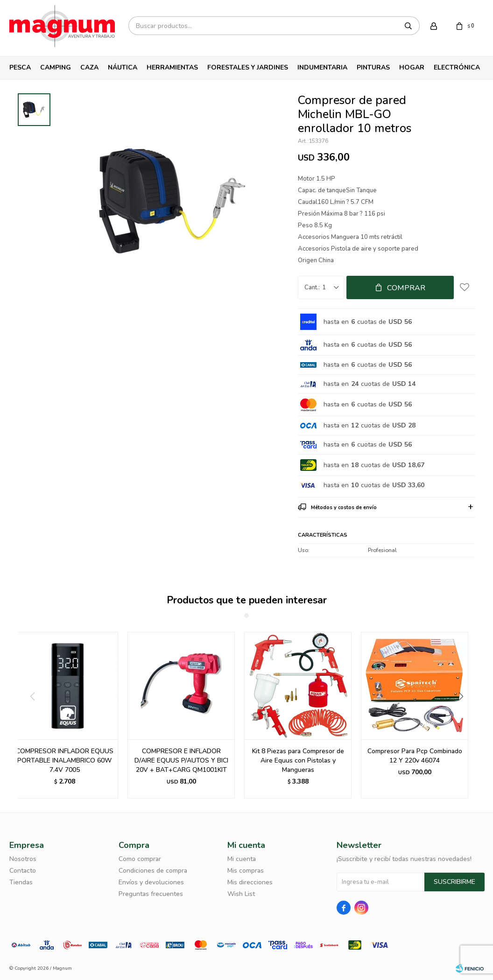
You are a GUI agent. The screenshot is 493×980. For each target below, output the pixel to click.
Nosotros (23, 859)
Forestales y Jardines (248, 67)
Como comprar (140, 859)
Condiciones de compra (153, 871)
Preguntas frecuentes (151, 894)
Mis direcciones (250, 882)
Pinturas (373, 67)
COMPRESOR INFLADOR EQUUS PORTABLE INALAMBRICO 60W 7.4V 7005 (65, 760)
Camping (56, 67)
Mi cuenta (242, 859)
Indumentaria (322, 67)
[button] (464, 715)
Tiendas (21, 882)
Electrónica (457, 67)
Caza (89, 67)
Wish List (241, 894)
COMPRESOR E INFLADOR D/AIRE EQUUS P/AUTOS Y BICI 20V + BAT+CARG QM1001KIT (181, 760)
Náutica (123, 67)
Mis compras (246, 871)
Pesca (20, 67)
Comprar (406, 288)
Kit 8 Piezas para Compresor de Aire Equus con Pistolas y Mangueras (298, 760)
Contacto (23, 871)
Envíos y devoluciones (151, 882)
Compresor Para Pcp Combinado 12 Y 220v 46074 (415, 756)
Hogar (412, 67)
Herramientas (172, 67)
